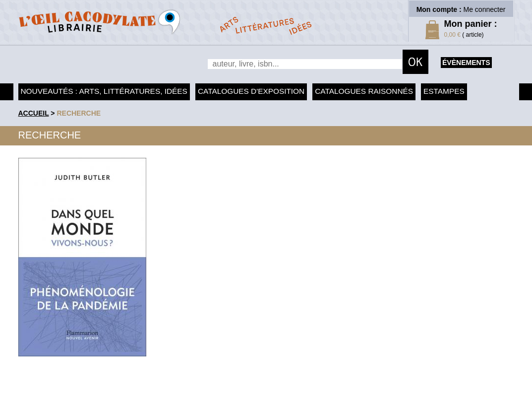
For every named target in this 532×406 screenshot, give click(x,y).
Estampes (444, 91)
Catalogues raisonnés (364, 91)
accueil (34, 113)
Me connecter (485, 9)
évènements (466, 63)
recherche (79, 113)
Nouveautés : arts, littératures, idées (104, 91)
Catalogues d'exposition (251, 91)
